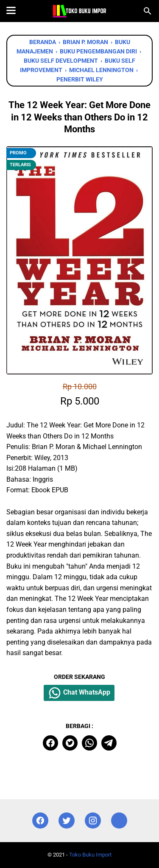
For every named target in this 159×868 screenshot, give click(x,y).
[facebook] (50, 743)
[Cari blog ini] (148, 11)
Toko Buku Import (90, 855)
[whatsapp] (89, 743)
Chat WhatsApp (79, 693)
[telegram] (109, 743)
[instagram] (93, 821)
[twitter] (70, 743)
